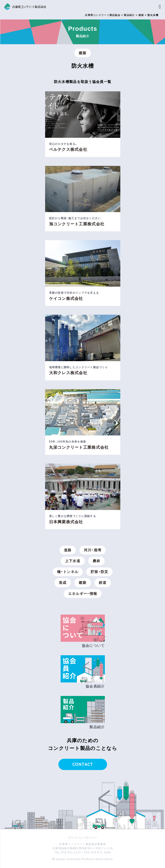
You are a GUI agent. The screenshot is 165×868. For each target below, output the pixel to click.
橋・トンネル (68, 572)
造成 (63, 583)
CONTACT (83, 764)
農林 (97, 561)
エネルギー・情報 (83, 594)
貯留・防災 (99, 572)
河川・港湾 (93, 550)
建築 (83, 53)
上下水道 (73, 561)
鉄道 (103, 583)
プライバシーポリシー (83, 838)
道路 (68, 550)
